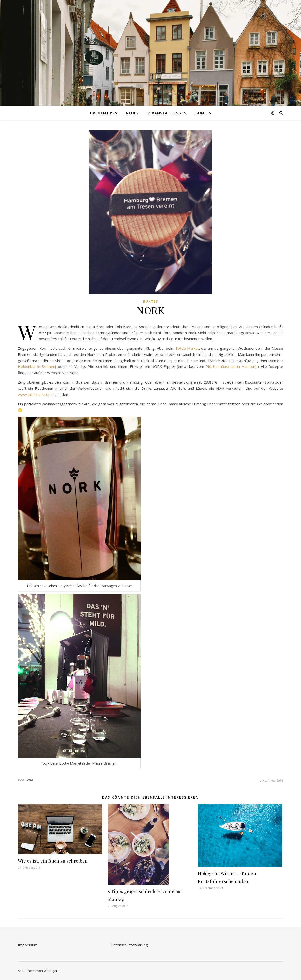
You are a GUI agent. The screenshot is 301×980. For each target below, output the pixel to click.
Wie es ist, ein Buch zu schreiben (53, 861)
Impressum (28, 945)
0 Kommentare (271, 780)
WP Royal (51, 971)
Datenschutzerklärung (129, 945)
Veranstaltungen (167, 113)
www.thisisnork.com (35, 394)
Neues (132, 113)
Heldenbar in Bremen (36, 366)
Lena (29, 780)
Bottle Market (187, 348)
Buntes (203, 113)
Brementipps (104, 113)
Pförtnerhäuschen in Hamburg (231, 366)
